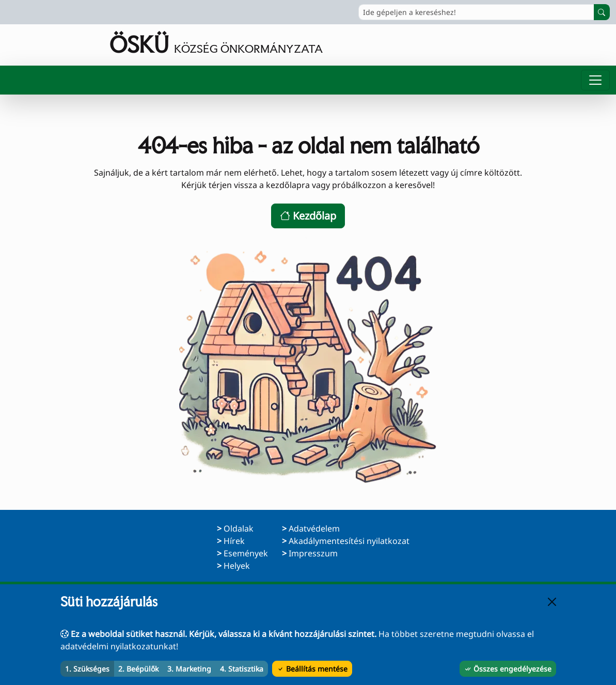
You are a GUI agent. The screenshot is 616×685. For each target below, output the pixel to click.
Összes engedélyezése (508, 669)
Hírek (234, 541)
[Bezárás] (552, 602)
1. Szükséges (87, 669)
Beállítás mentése (312, 669)
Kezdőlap (308, 216)
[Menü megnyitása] (595, 80)
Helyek (237, 566)
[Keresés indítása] (602, 12)
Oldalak (239, 528)
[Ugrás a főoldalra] (164, 45)
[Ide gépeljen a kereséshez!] (476, 12)
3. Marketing (189, 669)
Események (246, 553)
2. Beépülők (138, 669)
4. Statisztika (242, 669)
